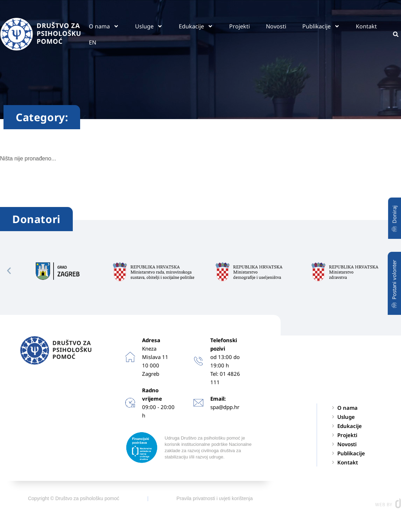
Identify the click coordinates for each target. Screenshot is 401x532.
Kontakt (366, 26)
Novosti (276, 26)
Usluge (149, 26)
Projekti (240, 26)
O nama (104, 26)
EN (93, 42)
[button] (9, 271)
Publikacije (321, 26)
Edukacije (196, 26)
